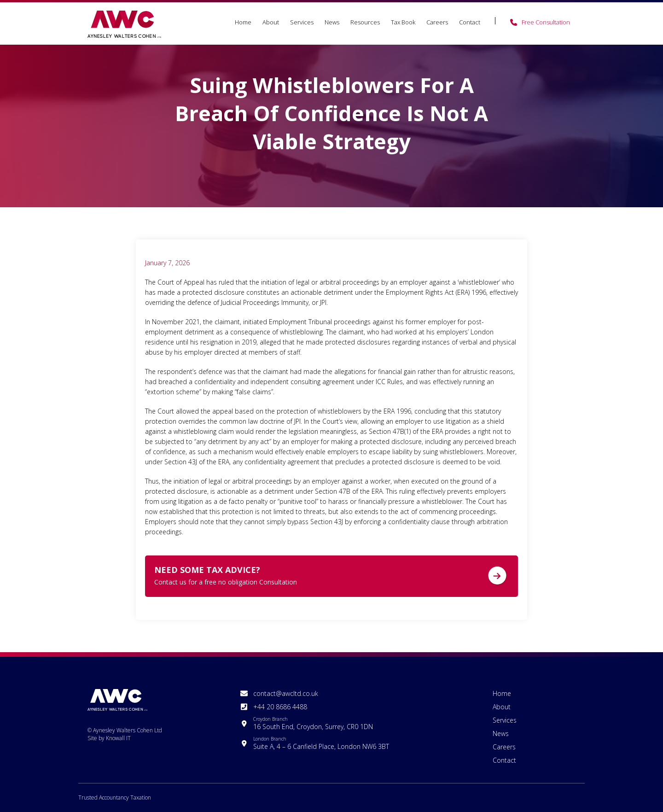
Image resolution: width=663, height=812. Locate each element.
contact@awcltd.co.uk (286, 693)
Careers (437, 22)
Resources (365, 22)
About (271, 22)
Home (243, 22)
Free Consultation (546, 22)
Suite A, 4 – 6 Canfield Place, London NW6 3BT (321, 743)
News (332, 22)
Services (302, 22)
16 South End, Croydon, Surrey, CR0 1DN (313, 723)
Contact (470, 22)
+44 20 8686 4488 (280, 707)
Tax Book (403, 22)
